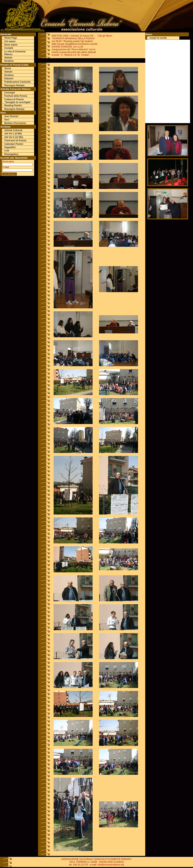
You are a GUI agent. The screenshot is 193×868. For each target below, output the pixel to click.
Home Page (11, 38)
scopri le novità (158, 38)
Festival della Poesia (16, 96)
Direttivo (9, 61)
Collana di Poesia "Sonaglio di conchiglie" (18, 101)
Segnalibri (10, 147)
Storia (8, 68)
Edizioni (9, 79)
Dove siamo (11, 45)
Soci (7, 120)
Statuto (8, 58)
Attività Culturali (13, 130)
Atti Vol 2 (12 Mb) (14, 137)
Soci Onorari (11, 116)
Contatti (9, 48)
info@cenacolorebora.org (111, 865)
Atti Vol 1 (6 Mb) (13, 134)
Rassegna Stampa (14, 85)
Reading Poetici (13, 106)
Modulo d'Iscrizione (15, 123)
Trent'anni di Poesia (15, 140)
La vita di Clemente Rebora (15, 53)
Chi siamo (10, 41)
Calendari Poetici (14, 144)
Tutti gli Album (105, 36)
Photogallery (11, 154)
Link (7, 151)
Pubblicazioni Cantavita (17, 82)
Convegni (10, 93)
